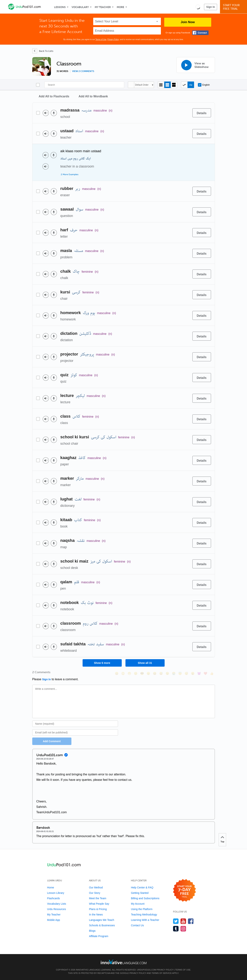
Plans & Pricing (98, 909)
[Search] (84, 85)
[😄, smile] (117, 673)
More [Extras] (120, 7)
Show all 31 (145, 663)
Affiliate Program (99, 936)
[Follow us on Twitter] (176, 921)
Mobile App (54, 920)
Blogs (92, 931)
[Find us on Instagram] (183, 929)
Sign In (211, 7)
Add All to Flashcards (54, 96)
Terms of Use (101, 39)
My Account (138, 904)
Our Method (96, 887)
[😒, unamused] (136, 673)
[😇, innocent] (180, 673)
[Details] (202, 113)
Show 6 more (102, 663)
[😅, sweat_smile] (161, 673)
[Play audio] (46, 113)
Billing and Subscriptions (145, 898)
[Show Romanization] (191, 85)
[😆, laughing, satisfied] (155, 673)
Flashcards (54, 898)
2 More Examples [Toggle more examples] (70, 174)
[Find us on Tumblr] (176, 929)
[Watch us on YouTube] (183, 921)
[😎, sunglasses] (142, 673)
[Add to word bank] (186, 113)
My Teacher (103, 7)
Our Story (95, 893)
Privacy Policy (113, 39)
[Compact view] (161, 85)
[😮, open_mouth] (193, 673)
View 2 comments (83, 71)
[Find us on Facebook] (191, 921)
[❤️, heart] (205, 673)
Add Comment (52, 741)
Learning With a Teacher (145, 920)
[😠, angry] (148, 673)
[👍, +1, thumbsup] (212, 673)
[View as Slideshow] (196, 65)
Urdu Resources (57, 909)
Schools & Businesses (102, 925)
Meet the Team (97, 898)
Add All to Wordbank (93, 96)
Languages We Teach (102, 920)
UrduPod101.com (146, 970)
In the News (96, 915)
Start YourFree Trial (234, 7)
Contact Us (137, 925)
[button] (198, 7)
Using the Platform (142, 909)
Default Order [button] (142, 85)
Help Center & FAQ (142, 887)
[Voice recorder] (54, 113)
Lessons (60, 7)
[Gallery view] (174, 85)
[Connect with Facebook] (200, 33)
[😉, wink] (167, 673)
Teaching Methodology (144, 915)
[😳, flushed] (123, 673)
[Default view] (167, 85)
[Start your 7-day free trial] (184, 891)
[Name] (75, 724)
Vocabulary (80, 7)
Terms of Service (162, 973)
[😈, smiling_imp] (199, 673)
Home (51, 887)
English (204, 85)
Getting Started (140, 893)
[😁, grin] (129, 673)
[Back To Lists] (43, 51)
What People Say (99, 904)
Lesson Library (56, 893)
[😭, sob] (174, 673)
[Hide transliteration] (184, 85)
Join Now (188, 22)
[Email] (75, 732)
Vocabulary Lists (57, 904)
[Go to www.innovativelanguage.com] (124, 962)
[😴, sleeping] (186, 673)
